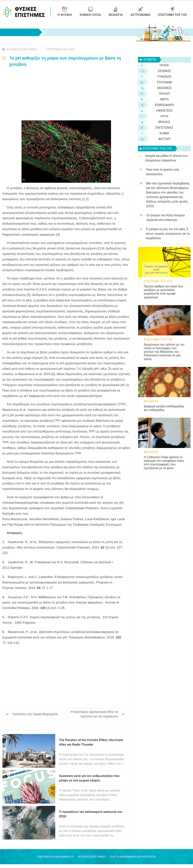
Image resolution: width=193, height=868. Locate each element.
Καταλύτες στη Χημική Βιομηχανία (35, 714)
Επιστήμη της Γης (60, 49)
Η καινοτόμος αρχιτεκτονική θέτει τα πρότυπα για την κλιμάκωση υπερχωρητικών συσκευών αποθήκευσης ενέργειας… (94, 714)
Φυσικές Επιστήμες (22, 49)
